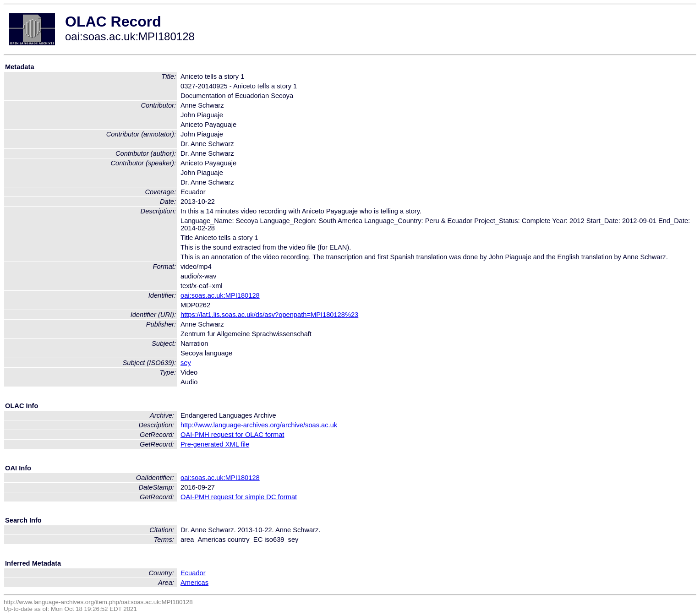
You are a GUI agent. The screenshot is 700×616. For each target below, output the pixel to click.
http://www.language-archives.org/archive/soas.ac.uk (259, 425)
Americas (194, 583)
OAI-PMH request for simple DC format (239, 497)
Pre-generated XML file (215, 444)
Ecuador (193, 573)
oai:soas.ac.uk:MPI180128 (220, 295)
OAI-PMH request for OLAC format (232, 435)
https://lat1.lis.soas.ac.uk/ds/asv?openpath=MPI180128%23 (269, 315)
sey (186, 363)
